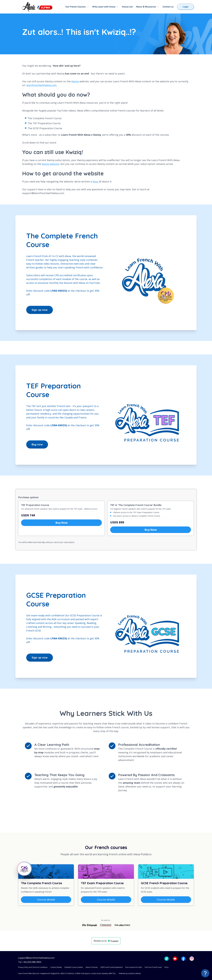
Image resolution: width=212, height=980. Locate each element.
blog (95, 181)
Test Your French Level (153, 967)
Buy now (37, 444)
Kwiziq (75, 81)
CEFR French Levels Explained (111, 967)
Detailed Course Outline (74, 967)
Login (186, 7)
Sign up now (40, 310)
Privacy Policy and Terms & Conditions (33, 967)
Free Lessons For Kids (134, 967)
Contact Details (56, 967)
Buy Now (62, 523)
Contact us (168, 7)
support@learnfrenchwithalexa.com (36, 958)
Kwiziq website (50, 164)
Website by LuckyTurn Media (130, 973)
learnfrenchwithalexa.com (41, 85)
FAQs (166, 967)
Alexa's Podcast (92, 967)
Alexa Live (127, 7)
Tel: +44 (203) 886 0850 (30, 962)
